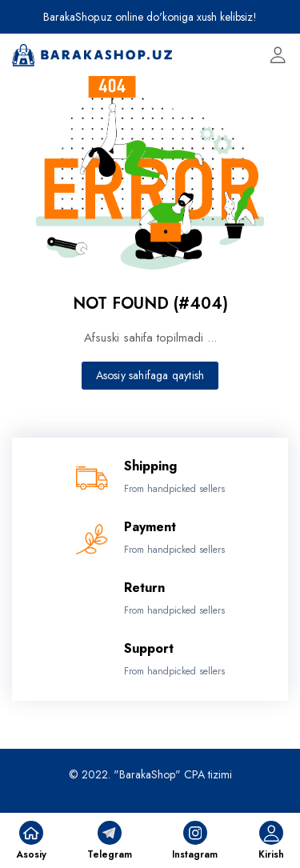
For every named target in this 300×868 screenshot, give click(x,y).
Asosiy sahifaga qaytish (150, 375)
